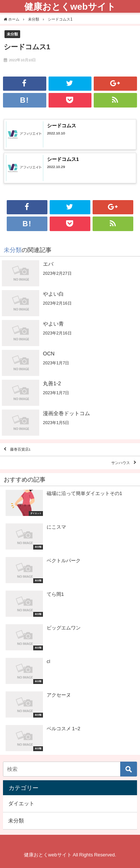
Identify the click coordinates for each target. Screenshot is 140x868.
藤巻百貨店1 (20, 450)
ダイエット (21, 803)
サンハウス (121, 463)
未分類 (12, 34)
